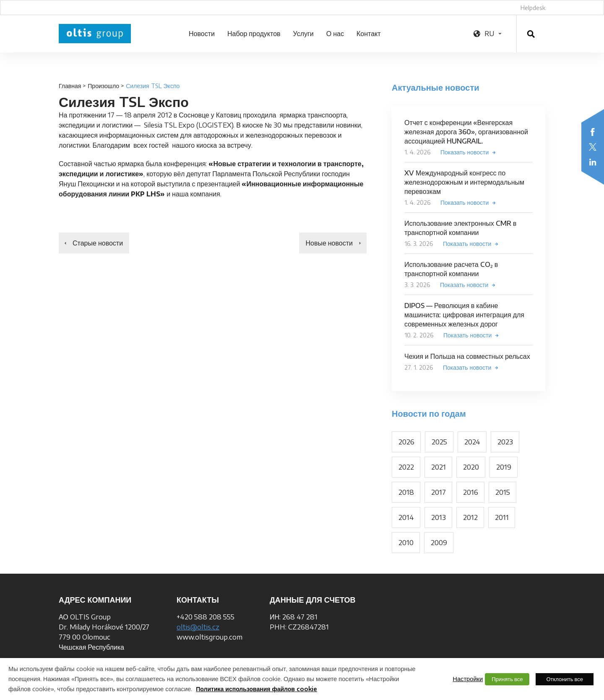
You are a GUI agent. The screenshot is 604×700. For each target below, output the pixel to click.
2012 (470, 517)
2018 (406, 492)
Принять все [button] (507, 679)
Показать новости (465, 152)
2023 (505, 442)
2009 (439, 543)
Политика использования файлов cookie (256, 689)
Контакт (369, 34)
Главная (70, 86)
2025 (439, 442)
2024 (472, 442)
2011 (502, 517)
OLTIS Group (95, 34)
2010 (406, 543)
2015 (503, 492)
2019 (504, 467)
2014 (406, 517)
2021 (439, 467)
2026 (406, 442)
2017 (439, 492)
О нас (335, 34)
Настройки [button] (468, 679)
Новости (202, 34)
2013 (439, 517)
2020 (471, 467)
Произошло (103, 86)
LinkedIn (593, 162)
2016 (471, 492)
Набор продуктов (254, 34)
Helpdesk (533, 8)
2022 (406, 467)
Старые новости (98, 243)
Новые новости (329, 243)
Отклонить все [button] (565, 679)
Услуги (303, 34)
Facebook (593, 132)
